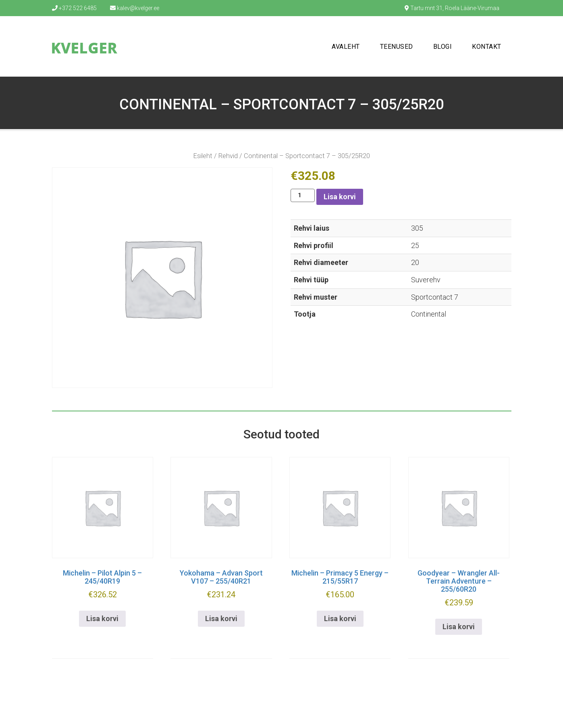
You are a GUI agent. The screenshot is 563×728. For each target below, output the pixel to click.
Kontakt (487, 47)
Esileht (203, 156)
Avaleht (346, 47)
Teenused (397, 47)
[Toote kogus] (303, 195)
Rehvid (228, 156)
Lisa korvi (340, 197)
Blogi (443, 47)
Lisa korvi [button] (102, 618)
